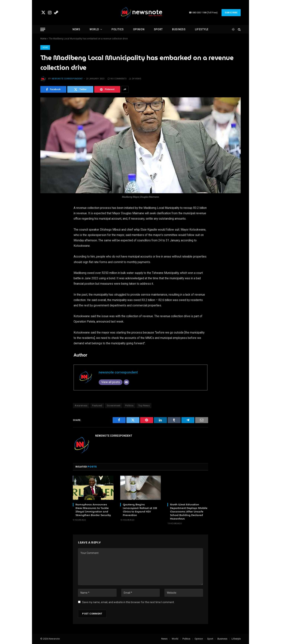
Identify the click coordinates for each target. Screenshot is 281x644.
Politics (118, 29)
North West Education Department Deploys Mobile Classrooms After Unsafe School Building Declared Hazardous (189, 512)
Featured (97, 406)
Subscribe (231, 13)
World (94, 29)
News (76, 29)
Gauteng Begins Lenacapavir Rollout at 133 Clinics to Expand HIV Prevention (140, 510)
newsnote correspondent (67, 79)
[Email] (126, 382)
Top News (144, 406)
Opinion (139, 29)
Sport (158, 29)
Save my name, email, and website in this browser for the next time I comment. (128, 602)
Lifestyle (202, 29)
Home (43, 39)
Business (179, 29)
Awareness (81, 406)
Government (114, 406)
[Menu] (43, 29)
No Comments (117, 79)
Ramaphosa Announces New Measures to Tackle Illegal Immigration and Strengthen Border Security (93, 510)
